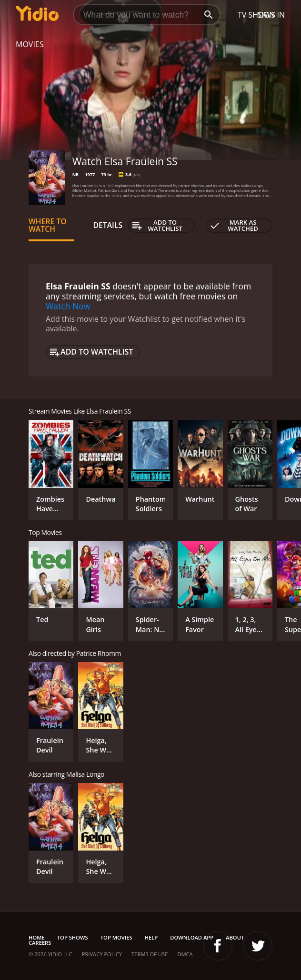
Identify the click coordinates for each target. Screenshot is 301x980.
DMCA (185, 954)
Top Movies (116, 937)
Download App (192, 937)
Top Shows (73, 937)
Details (108, 225)
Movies (30, 44)
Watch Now (68, 306)
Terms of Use (150, 954)
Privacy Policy (102, 954)
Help (151, 937)
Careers (40, 943)
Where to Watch (48, 225)
